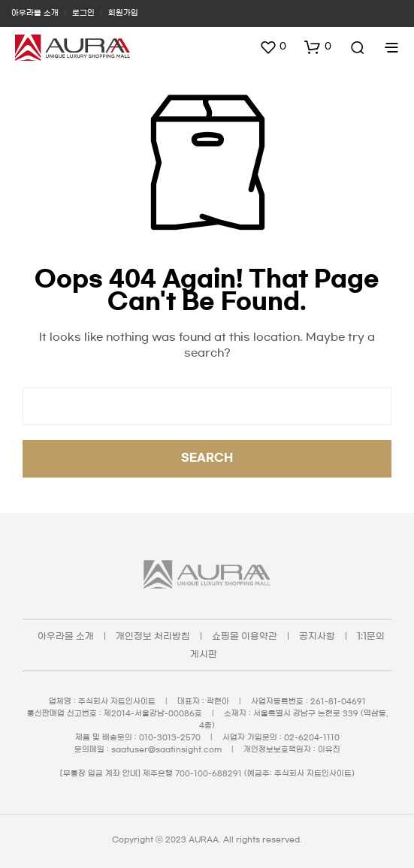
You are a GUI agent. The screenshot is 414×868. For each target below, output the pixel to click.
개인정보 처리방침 (153, 636)
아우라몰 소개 (35, 13)
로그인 (83, 13)
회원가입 (123, 13)
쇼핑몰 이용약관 (245, 636)
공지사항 (317, 636)
